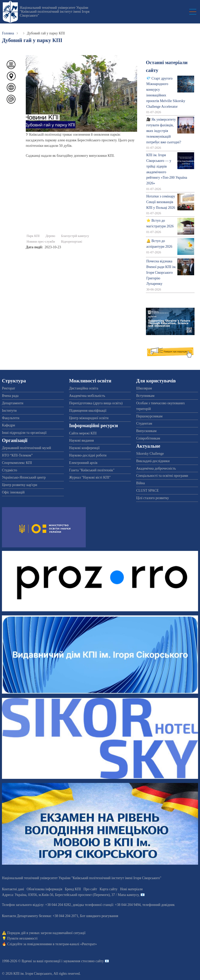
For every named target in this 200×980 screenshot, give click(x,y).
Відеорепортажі (72, 242)
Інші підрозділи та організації (24, 433)
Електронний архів (83, 463)
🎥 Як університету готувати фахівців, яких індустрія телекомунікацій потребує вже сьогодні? (164, 131)
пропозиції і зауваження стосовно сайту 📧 (77, 961)
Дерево (50, 236)
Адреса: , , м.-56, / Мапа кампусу (70, 895)
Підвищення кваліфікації (88, 411)
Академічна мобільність (87, 396)
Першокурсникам (149, 416)
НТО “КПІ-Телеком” (17, 455)
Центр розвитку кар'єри (20, 485)
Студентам (144, 423)
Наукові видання (82, 440)
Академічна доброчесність (156, 468)
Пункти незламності (22, 938)
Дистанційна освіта (84, 388)
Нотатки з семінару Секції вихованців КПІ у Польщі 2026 (161, 202)
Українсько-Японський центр (24, 477)
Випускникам (146, 431)
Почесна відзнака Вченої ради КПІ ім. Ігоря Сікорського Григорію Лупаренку (161, 272)
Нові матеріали (131, 889)
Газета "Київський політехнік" (92, 470)
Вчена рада (10, 396)
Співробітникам (148, 438)
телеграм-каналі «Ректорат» (76, 944)
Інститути (9, 411)
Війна (140, 483)
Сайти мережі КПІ (83, 433)
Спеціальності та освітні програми (162, 476)
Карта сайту (109, 889)
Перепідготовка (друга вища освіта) (96, 403)
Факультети (11, 418)
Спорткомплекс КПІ (17, 463)
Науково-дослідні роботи (88, 455)
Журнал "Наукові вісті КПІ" (90, 477)
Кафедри (8, 425)
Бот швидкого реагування (99, 916)
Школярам (144, 388)
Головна (8, 33)
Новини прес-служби (41, 242)
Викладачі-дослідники (153, 461)
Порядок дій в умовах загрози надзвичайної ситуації (46, 933)
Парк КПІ (33, 236)
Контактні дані (13, 889)
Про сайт (90, 889)
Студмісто (9, 470)
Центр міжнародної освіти (89, 418)
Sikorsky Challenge (150, 454)
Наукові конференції (84, 448)
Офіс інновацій (13, 492)
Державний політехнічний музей (26, 448)
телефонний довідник (159, 905)
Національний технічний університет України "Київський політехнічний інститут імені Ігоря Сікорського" (55, 12)
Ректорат (8, 388)
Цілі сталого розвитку (153, 498)
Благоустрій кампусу (75, 236)
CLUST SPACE (147, 490)
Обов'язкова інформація (45, 889)
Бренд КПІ (73, 889)
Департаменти (13, 403)
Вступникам (145, 396)
